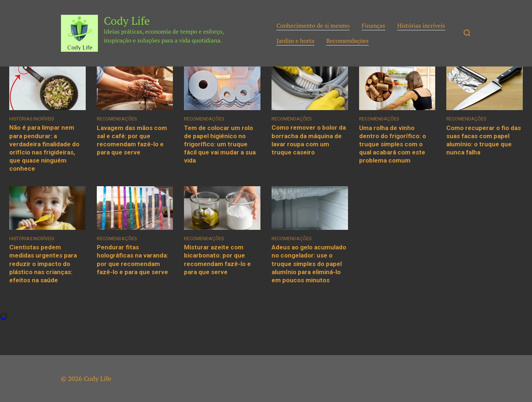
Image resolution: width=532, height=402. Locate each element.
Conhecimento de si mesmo (313, 25)
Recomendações (347, 41)
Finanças (374, 25)
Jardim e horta (295, 41)
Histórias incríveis (421, 25)
